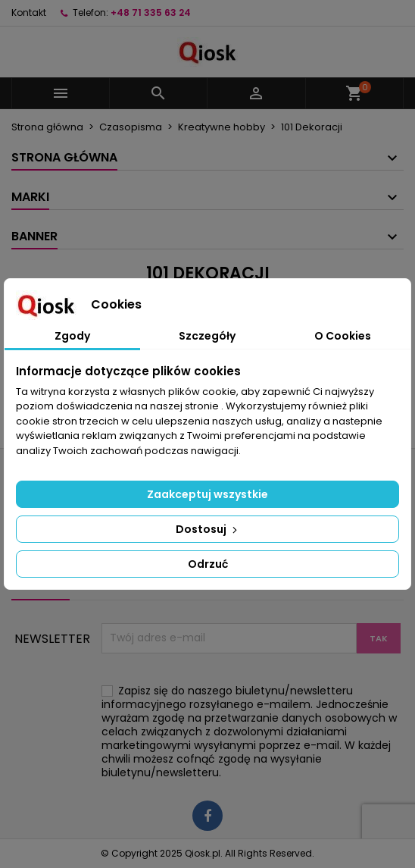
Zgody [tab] (72, 336)
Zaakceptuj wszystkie (207, 494)
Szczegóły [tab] (207, 336)
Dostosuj (208, 529)
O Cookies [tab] (343, 336)
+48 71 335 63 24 (151, 13)
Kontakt (29, 13)
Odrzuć (208, 564)
